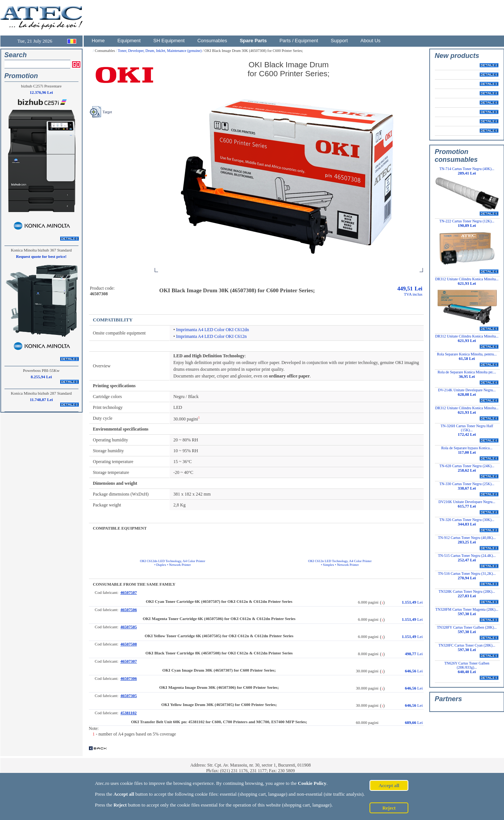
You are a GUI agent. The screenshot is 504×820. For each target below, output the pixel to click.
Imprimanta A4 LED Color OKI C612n (211, 336)
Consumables (212, 41)
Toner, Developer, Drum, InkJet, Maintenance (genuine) (160, 51)
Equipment (129, 41)
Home (98, 41)
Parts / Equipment (299, 41)
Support (339, 41)
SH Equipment (169, 41)
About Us (370, 41)
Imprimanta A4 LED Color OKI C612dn (212, 330)
